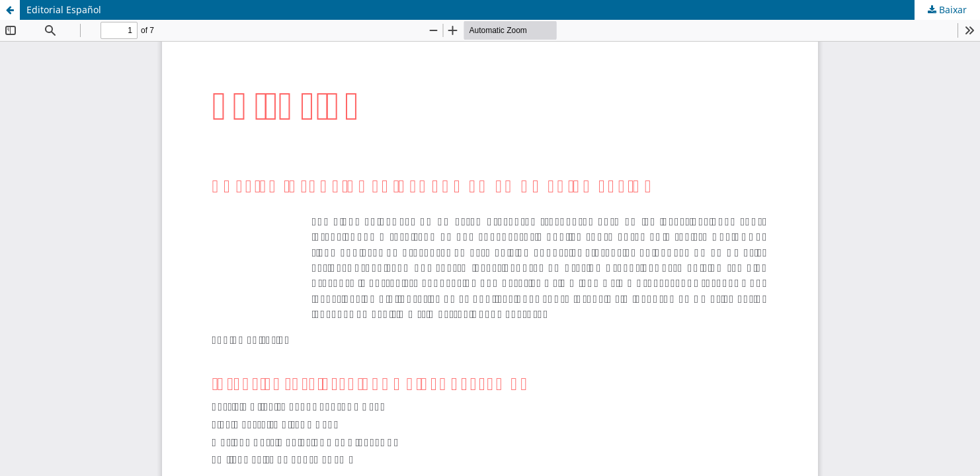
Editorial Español (64, 10)
